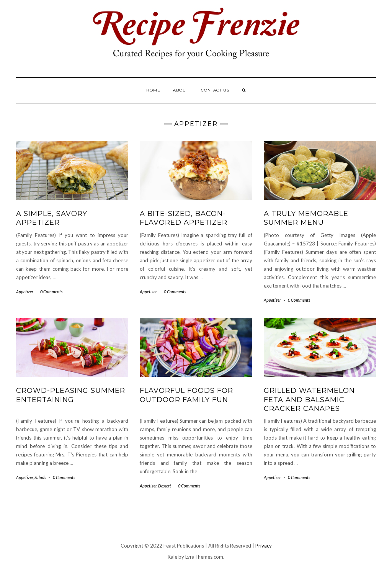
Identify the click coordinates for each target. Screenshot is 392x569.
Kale (172, 557)
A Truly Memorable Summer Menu (306, 218)
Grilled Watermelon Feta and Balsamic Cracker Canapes (309, 400)
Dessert (165, 486)
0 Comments (51, 292)
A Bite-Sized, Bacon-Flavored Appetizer (184, 218)
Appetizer (25, 292)
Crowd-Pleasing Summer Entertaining (71, 395)
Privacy (264, 546)
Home (153, 90)
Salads (40, 477)
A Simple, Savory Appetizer (52, 218)
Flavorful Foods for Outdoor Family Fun (186, 395)
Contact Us (215, 90)
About (181, 90)
